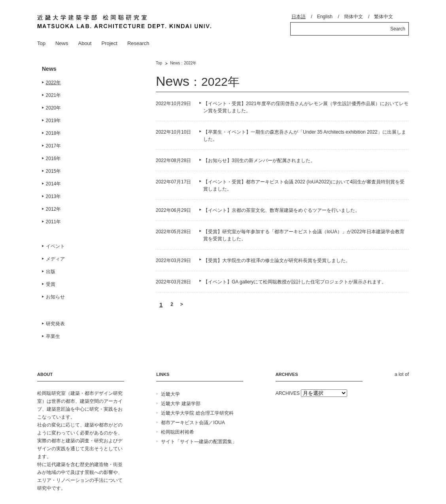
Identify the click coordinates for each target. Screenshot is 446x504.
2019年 (54, 121)
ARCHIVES (288, 393)
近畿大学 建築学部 (180, 404)
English (325, 17)
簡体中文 (353, 17)
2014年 (54, 184)
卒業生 (53, 336)
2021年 (54, 95)
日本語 (299, 17)
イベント (55, 246)
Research (138, 43)
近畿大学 (170, 394)
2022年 (54, 83)
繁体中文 (384, 17)
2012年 (54, 209)
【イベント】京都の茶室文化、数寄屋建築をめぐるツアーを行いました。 (282, 210)
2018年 (54, 133)
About (85, 43)
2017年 (54, 146)
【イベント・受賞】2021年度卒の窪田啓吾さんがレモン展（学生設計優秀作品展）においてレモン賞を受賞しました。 (306, 107)
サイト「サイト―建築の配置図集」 (199, 442)
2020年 (54, 108)
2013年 (54, 196)
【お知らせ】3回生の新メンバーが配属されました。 (259, 160)
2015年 (54, 171)
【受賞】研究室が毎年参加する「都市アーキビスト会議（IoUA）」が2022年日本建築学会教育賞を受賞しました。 (304, 235)
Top (41, 43)
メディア (55, 259)
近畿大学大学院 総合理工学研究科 (197, 413)
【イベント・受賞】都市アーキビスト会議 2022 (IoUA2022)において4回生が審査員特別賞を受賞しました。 (304, 185)
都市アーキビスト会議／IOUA (193, 423)
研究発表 (55, 324)
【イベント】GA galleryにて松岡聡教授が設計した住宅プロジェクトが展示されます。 (295, 282)
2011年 (54, 222)
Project (109, 43)
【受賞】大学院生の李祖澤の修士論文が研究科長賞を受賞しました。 (277, 260)
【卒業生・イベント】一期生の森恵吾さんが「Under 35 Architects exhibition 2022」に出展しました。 (305, 136)
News (62, 43)
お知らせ (55, 297)
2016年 (54, 159)
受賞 (51, 284)
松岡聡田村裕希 (178, 432)
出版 (51, 272)
